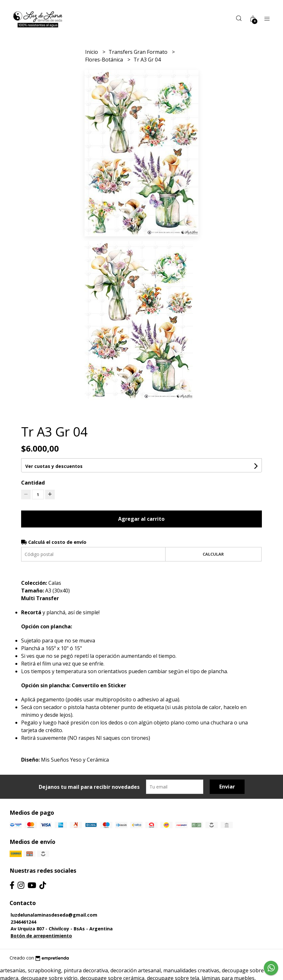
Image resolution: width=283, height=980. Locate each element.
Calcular (213, 554)
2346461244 (23, 922)
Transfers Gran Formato (139, 52)
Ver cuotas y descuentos (54, 466)
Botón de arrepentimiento (41, 936)
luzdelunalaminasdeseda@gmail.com (54, 915)
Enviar (227, 787)
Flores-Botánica (105, 60)
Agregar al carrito (141, 519)
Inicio (92, 52)
